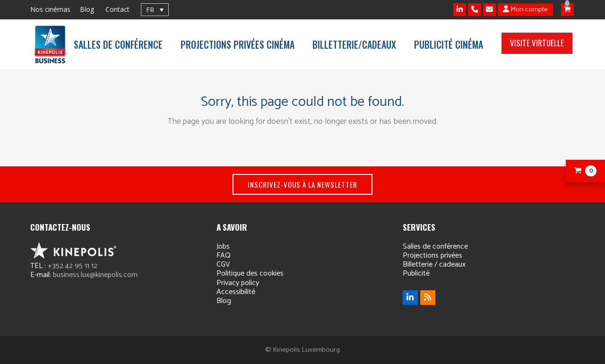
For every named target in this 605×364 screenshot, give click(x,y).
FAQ (224, 256)
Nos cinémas (50, 9)
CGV (223, 264)
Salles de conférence (435, 247)
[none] (155, 10)
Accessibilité (236, 292)
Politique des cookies (250, 273)
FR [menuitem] (150, 10)
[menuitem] (155, 10)
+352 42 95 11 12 (73, 266)
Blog (87, 9)
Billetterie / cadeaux (434, 264)
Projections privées (432, 256)
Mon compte (525, 9)
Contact (117, 9)
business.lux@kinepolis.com (95, 275)
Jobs (223, 247)
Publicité (416, 273)
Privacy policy (238, 283)
